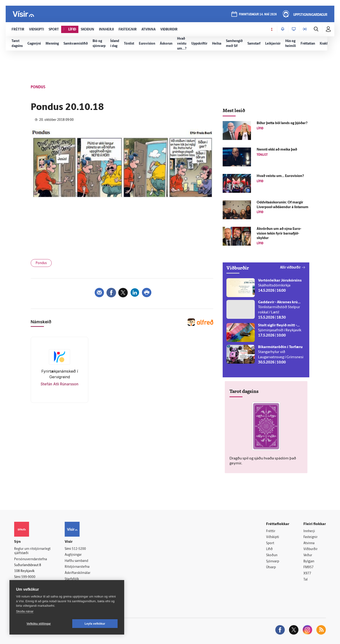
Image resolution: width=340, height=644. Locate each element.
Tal (306, 580)
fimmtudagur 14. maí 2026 (258, 15)
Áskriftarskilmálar (78, 573)
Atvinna (309, 543)
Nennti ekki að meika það (277, 150)
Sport (270, 543)
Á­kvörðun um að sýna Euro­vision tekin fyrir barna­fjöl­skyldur (279, 234)
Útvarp (271, 567)
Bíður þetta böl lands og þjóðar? (282, 123)
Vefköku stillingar (39, 624)
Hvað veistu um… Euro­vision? (280, 176)
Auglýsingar (73, 555)
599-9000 (28, 577)
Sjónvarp (273, 562)
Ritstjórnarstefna (77, 567)
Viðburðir (310, 549)
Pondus (41, 263)
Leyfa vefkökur (95, 624)
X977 (307, 574)
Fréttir (271, 531)
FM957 (308, 567)
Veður (308, 555)
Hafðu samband (76, 561)
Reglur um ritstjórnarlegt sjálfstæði (32, 551)
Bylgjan (309, 562)
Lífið (269, 549)
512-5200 (79, 549)
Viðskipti (273, 537)
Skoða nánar (25, 611)
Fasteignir (310, 537)
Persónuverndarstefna (31, 559)
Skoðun (272, 555)
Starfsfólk (72, 579)
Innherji (309, 531)
